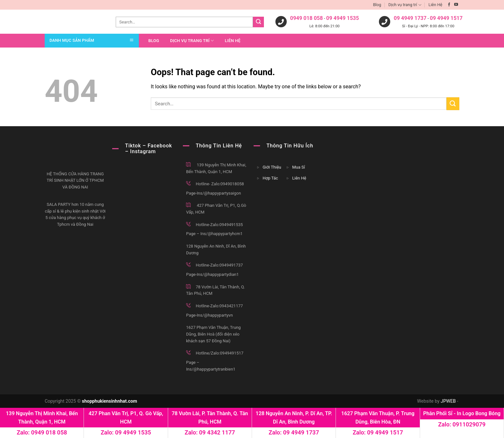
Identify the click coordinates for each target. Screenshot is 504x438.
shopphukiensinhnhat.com (110, 401)
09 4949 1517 (446, 18)
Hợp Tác (270, 178)
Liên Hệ (435, 5)
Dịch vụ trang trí (405, 5)
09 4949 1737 (410, 18)
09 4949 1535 (343, 18)
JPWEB (448, 401)
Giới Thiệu (272, 167)
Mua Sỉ (299, 167)
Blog (377, 5)
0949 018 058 (307, 18)
